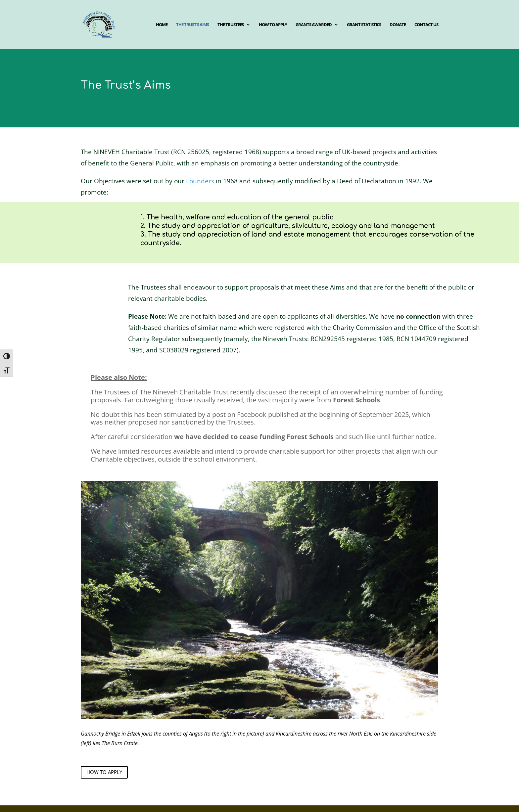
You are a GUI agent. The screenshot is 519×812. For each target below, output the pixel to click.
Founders (200, 181)
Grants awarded (314, 25)
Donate (398, 25)
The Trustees (231, 25)
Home (162, 25)
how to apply (104, 772)
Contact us (426, 25)
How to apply (273, 25)
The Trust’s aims (192, 25)
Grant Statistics (364, 25)
